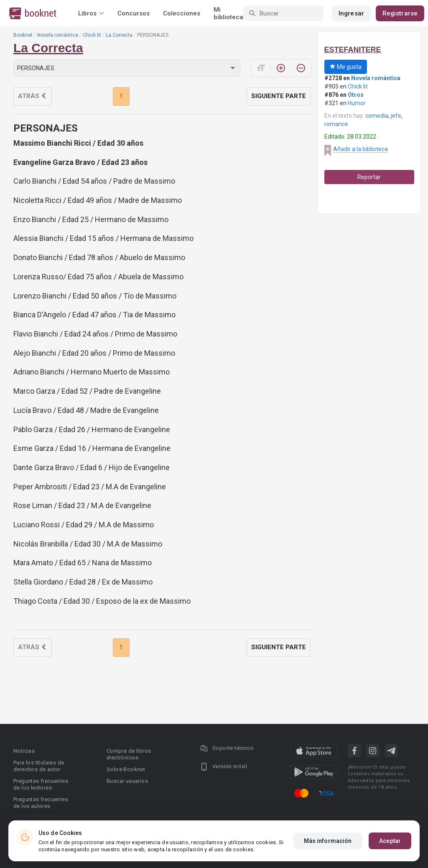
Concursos (134, 13)
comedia (377, 116)
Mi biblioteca (228, 13)
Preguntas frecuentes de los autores (41, 803)
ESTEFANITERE (353, 50)
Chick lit (92, 35)
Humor (357, 103)
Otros (356, 95)
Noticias (24, 751)
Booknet (23, 35)
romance (336, 124)
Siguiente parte (279, 96)
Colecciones (182, 13)
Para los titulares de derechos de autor (39, 766)
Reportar (369, 177)
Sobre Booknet (126, 769)
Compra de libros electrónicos (129, 754)
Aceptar (390, 841)
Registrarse (400, 13)
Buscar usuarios (127, 781)
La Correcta (119, 35)
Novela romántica (58, 35)
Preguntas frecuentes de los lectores (41, 784)
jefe (396, 116)
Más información (328, 841)
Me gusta (346, 67)
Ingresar (351, 13)
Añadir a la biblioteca (360, 149)
